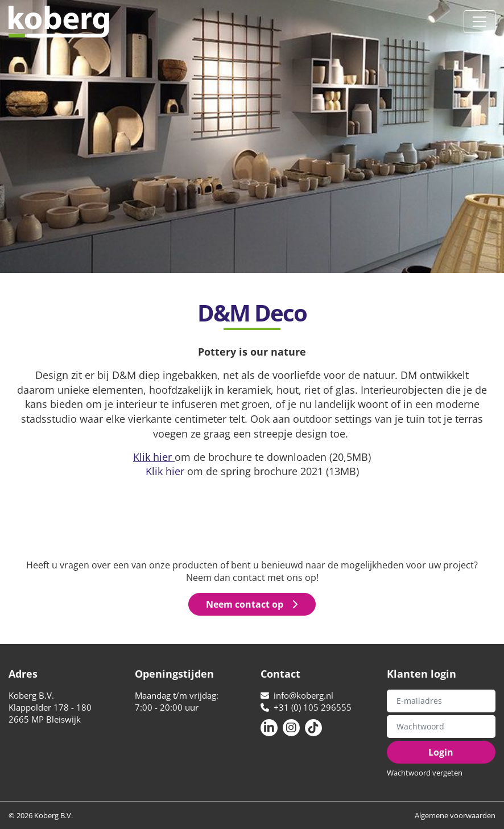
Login (441, 752)
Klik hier (165, 471)
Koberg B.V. (59, 22)
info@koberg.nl (297, 695)
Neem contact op (252, 604)
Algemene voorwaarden (455, 815)
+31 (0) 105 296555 (306, 707)
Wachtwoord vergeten (425, 773)
